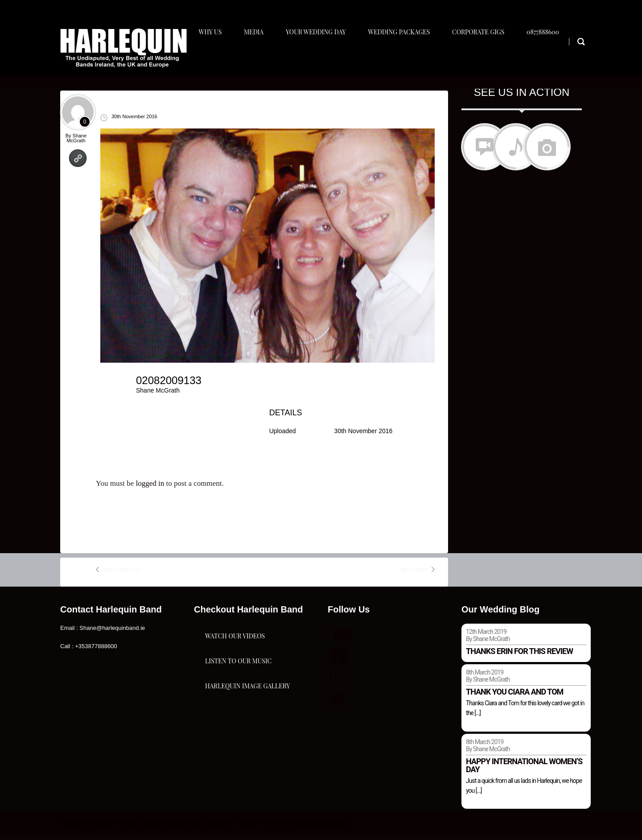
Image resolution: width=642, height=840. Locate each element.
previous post (123, 573)
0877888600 (552, 56)
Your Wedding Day (320, 56)
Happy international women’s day (524, 769)
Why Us (211, 56)
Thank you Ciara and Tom (514, 695)
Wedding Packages (405, 56)
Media (256, 56)
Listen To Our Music (238, 694)
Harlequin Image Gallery (247, 739)
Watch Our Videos (235, 649)
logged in (150, 487)
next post (414, 573)
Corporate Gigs (486, 56)
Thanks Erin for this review (519, 655)
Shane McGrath (76, 142)
